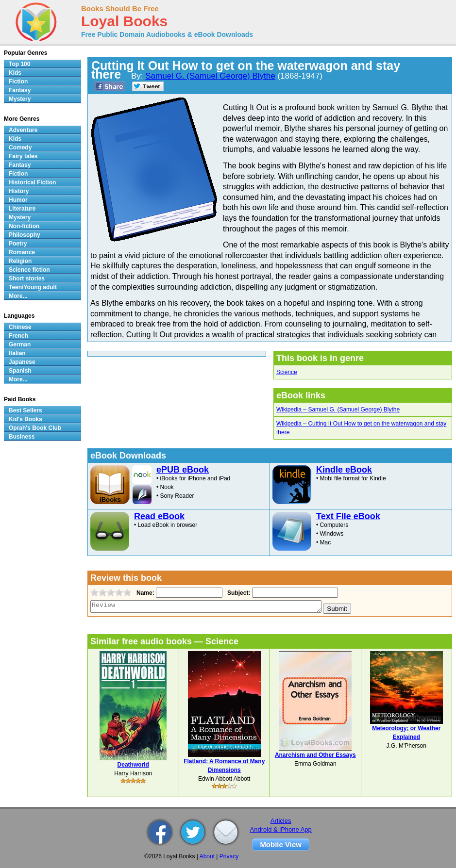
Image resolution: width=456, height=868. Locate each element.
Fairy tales (23, 156)
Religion (20, 261)
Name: (144, 593)
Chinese (20, 327)
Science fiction (29, 270)
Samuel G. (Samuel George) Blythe (210, 76)
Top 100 (19, 64)
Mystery (20, 99)
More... (18, 296)
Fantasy (20, 90)
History (19, 191)
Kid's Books (25, 419)
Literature (22, 209)
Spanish (20, 371)
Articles (281, 821)
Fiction (18, 82)
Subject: (238, 593)
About (207, 856)
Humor (18, 200)
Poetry (18, 244)
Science (287, 372)
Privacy (229, 856)
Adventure (23, 130)
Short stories (27, 278)
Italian (17, 353)
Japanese (22, 362)
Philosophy (25, 235)
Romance (22, 252)
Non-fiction (24, 226)
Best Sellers (25, 410)
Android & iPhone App (281, 829)
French (18, 336)
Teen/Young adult (33, 287)
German (20, 344)
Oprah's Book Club (35, 428)
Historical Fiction (32, 182)
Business (22, 437)
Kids (15, 73)
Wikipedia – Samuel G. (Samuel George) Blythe (338, 409)
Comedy (20, 147)
